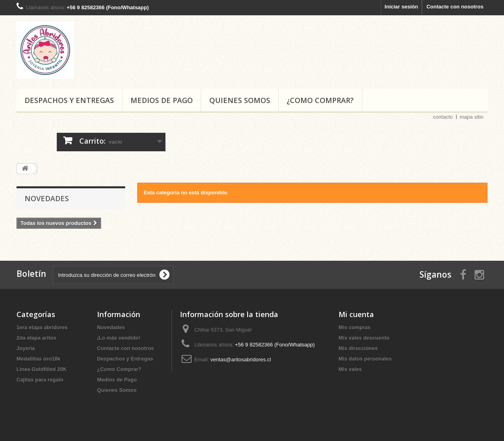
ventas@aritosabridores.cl (241, 360)
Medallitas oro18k (38, 359)
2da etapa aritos (36, 338)
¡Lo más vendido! (119, 338)
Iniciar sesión (401, 7)
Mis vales (350, 369)
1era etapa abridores (42, 327)
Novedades (47, 198)
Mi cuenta (356, 314)
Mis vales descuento (364, 338)
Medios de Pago (162, 100)
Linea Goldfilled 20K (42, 369)
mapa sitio (472, 117)
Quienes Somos (240, 100)
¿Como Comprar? (320, 100)
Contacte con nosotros (455, 7)
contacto (443, 117)
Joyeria (26, 348)
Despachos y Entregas (69, 100)
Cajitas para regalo (40, 380)
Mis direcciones (358, 348)
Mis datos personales (365, 359)
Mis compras (354, 327)
